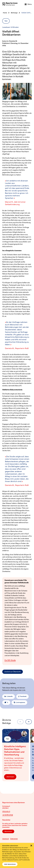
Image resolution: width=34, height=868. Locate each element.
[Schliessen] (31, 846)
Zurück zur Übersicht (13, 672)
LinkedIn (9, 696)
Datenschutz (14, 839)
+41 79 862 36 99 (8, 815)
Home (5, 13)
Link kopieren (19, 702)
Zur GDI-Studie (10, 660)
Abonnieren (8, 831)
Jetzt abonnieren (10, 864)
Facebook (22, 696)
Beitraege (14, 13)
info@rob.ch (6, 811)
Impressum (6, 839)
